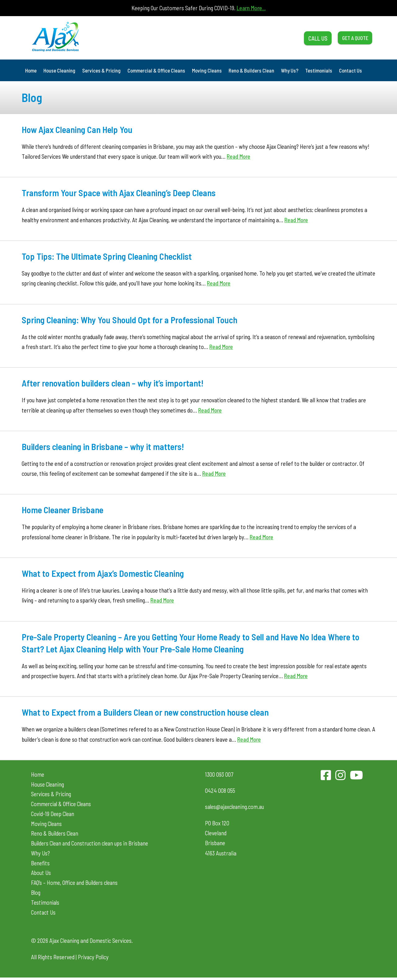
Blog (36, 894)
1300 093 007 (219, 774)
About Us (41, 874)
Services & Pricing (101, 70)
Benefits (41, 865)
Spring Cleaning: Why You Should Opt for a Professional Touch (133, 320)
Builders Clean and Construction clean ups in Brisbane (91, 844)
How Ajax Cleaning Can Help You (79, 129)
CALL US (305, 38)
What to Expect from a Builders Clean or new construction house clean (150, 712)
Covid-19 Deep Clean (53, 814)
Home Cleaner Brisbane (64, 510)
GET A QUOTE (350, 38)
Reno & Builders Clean (251, 70)
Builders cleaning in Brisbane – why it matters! (106, 446)
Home (31, 70)
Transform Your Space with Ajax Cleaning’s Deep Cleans (122, 192)
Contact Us (350, 70)
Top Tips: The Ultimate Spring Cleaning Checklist (110, 256)
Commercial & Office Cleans (156, 70)
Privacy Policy (94, 959)
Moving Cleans (207, 70)
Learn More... (251, 8)
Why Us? (290, 70)
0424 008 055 (220, 790)
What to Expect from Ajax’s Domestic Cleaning (106, 573)
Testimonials (319, 70)
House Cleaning (59, 70)
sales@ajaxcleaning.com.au (236, 807)
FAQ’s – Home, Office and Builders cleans (76, 884)
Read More (239, 156)
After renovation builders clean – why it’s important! (116, 383)
